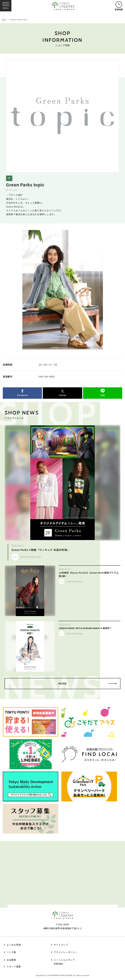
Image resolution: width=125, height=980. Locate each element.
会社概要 (11, 960)
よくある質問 (14, 945)
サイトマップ (61, 945)
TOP (4, 19)
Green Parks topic (19, 19)
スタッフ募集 (14, 966)
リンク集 (11, 952)
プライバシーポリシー (66, 952)
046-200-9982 (47, 376)
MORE (88, 684)
